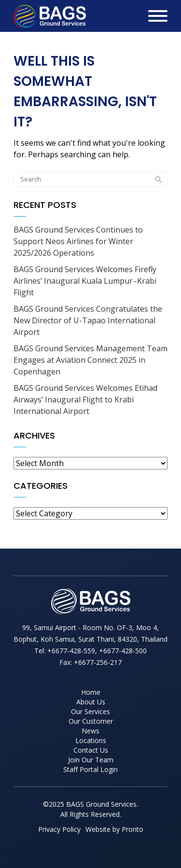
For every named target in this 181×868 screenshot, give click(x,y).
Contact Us (91, 750)
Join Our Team (91, 760)
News (90, 731)
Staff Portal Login (90, 769)
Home (91, 692)
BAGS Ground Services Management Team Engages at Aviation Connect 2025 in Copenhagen (90, 360)
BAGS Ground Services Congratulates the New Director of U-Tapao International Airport (88, 320)
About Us (91, 702)
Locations (91, 740)
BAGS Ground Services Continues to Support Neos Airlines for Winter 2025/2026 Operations (78, 241)
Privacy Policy (59, 829)
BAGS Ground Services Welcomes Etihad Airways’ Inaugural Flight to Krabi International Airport (85, 400)
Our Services (90, 711)
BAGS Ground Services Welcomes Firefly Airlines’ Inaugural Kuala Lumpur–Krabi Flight (85, 281)
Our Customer (91, 721)
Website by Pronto (114, 829)
